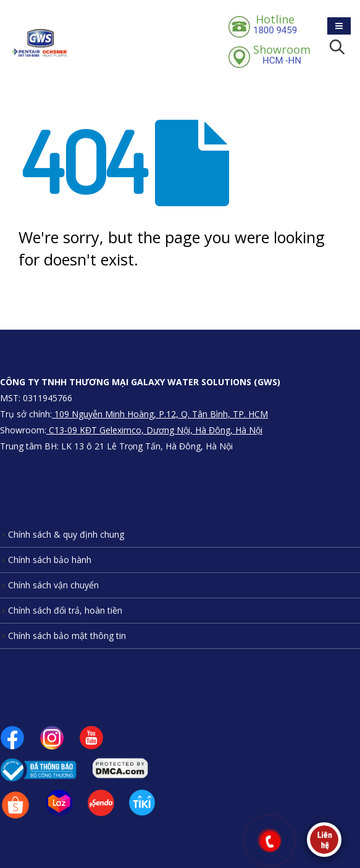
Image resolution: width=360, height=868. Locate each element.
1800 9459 (275, 24)
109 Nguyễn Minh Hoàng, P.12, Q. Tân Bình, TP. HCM (160, 414)
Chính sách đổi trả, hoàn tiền (65, 610)
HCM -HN (282, 54)
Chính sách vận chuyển (53, 585)
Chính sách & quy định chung (66, 534)
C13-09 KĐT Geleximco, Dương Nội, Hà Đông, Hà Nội (154, 430)
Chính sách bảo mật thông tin (67, 636)
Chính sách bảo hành (50, 560)
